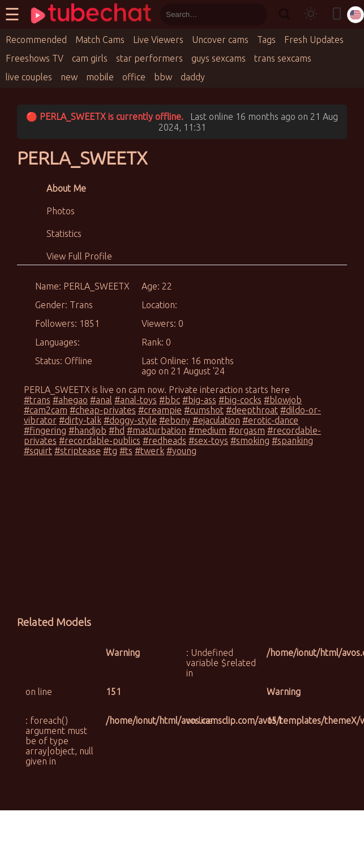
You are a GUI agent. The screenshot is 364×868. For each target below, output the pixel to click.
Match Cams (100, 40)
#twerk (149, 451)
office (134, 77)
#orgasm (247, 430)
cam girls (90, 58)
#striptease (78, 451)
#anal (101, 400)
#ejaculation (216, 420)
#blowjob (283, 400)
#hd (117, 430)
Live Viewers (158, 40)
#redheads (164, 441)
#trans (37, 400)
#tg (110, 451)
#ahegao (70, 400)
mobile (100, 77)
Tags (266, 40)
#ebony (175, 420)
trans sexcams (283, 58)
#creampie (160, 410)
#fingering (45, 430)
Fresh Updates (314, 40)
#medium (207, 430)
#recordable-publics (100, 441)
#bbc (170, 400)
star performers (149, 58)
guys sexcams (219, 58)
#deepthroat (252, 410)
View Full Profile (79, 256)
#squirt (38, 451)
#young (181, 451)
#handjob (87, 430)
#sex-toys (208, 441)
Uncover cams (220, 40)
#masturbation (157, 430)
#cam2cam (46, 410)
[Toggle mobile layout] (337, 14)
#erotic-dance (270, 420)
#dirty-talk (80, 420)
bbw (163, 77)
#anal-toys (136, 400)
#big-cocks (240, 400)
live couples (29, 77)
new (69, 77)
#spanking (292, 441)
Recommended (36, 40)
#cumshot (204, 410)
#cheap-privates (103, 410)
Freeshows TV (35, 58)
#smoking (250, 441)
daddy (193, 77)
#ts (126, 451)
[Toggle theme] (311, 14)
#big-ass (199, 400)
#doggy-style (130, 420)
